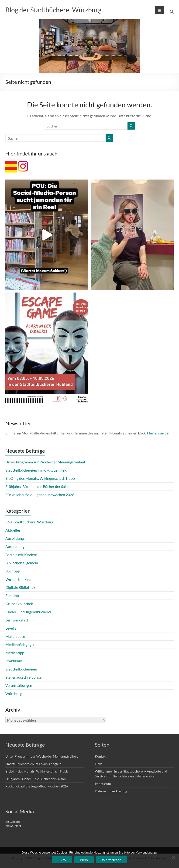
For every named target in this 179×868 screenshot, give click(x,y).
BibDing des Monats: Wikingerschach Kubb (40, 478)
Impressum (103, 784)
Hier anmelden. (159, 433)
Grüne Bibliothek (19, 604)
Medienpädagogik (20, 644)
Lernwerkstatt (17, 620)
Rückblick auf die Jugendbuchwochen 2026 (40, 495)
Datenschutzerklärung (111, 791)
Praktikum (14, 661)
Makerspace (15, 636)
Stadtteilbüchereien (21, 669)
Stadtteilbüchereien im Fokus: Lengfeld (36, 470)
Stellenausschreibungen (24, 677)
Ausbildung (15, 538)
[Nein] (173, 857)
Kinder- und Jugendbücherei (28, 612)
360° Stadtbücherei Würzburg (29, 522)
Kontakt (101, 756)
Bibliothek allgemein (22, 563)
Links (99, 764)
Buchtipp (13, 571)
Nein (84, 860)
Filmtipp (12, 595)
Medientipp (15, 653)
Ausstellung (15, 546)
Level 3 (11, 628)
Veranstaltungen (19, 685)
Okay (62, 860)
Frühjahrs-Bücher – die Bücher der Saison (38, 486)
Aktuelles (13, 530)
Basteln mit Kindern (21, 555)
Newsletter (13, 826)
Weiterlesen (112, 860)
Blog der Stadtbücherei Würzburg (53, 10)
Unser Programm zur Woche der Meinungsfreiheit (45, 462)
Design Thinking (18, 579)
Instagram (13, 821)
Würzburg (14, 693)
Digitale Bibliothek (20, 587)
